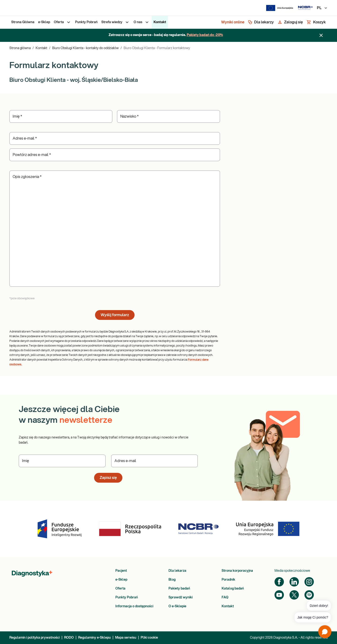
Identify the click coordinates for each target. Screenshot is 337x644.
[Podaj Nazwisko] (168, 116)
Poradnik (228, 580)
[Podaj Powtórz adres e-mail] (115, 155)
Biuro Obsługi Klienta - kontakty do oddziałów (85, 48)
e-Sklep (121, 580)
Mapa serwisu (126, 638)
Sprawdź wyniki (181, 597)
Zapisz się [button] (108, 478)
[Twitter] (294, 595)
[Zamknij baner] (321, 35)
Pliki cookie (149, 638)
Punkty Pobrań (127, 597)
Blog (172, 580)
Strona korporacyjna (237, 571)
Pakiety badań (179, 589)
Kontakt (41, 48)
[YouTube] (279, 595)
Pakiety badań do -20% (205, 35)
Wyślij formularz (115, 315)
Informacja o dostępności (134, 606)
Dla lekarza (177, 571)
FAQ (225, 597)
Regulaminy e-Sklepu (94, 638)
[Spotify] (309, 595)
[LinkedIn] (294, 582)
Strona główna (20, 48)
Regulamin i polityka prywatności (35, 638)
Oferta (120, 589)
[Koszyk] (316, 22)
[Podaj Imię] (61, 116)
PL (322, 8)
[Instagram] (309, 582)
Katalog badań (233, 589)
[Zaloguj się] (290, 22)
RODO (69, 638)
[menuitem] (23, 22)
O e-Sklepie (177, 606)
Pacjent (121, 571)
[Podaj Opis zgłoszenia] (115, 229)
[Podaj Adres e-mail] (115, 138)
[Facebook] (279, 582)
